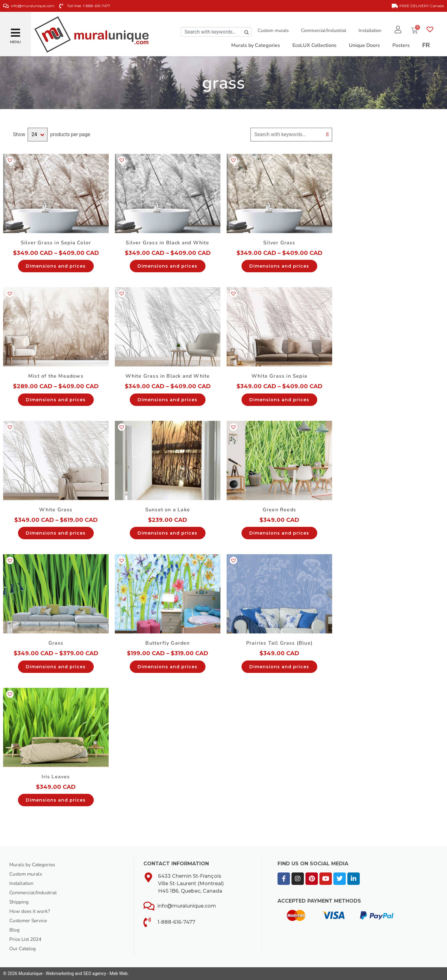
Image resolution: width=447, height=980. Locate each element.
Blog (15, 930)
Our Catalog (23, 949)
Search (327, 135)
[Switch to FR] (426, 45)
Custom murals (272, 30)
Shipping (19, 902)
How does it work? (30, 911)
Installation (368, 30)
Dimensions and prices (56, 266)
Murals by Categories (33, 865)
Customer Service (29, 921)
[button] (16, 30)
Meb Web (119, 973)
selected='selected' (38, 135)
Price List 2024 (27, 939)
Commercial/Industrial (322, 30)
